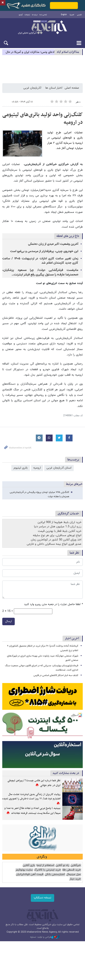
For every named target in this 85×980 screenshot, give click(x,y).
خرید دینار (75, 879)
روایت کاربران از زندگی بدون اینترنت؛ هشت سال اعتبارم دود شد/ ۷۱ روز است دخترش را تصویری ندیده (31, 797)
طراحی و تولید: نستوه (45, 937)
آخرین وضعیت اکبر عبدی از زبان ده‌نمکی (53, 244)
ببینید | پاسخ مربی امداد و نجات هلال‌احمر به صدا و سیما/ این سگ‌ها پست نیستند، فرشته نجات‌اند (32, 811)
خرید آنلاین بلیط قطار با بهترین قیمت (60, 531)
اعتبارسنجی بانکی (55, 874)
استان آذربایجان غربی (59, 468)
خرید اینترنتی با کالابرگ (47, 870)
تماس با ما (43, 15)
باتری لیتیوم (21, 468)
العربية (72, 15)
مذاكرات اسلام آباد (68, 52)
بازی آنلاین (29, 865)
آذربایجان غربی (32, 88)
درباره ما (35, 15)
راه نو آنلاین (62, 865)
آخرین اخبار (72, 639)
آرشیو (21, 15)
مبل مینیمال (73, 874)
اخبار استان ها (53, 88)
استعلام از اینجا (45, 865)
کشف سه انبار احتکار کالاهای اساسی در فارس (56, 676)
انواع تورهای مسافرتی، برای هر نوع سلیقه (57, 535)
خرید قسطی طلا (71, 870)
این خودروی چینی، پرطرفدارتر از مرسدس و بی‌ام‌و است (44, 251)
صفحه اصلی (72, 88)
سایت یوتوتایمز (24, 870)
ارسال (8, 622)
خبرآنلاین (42, 28)
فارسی (79, 15)
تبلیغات (27, 15)
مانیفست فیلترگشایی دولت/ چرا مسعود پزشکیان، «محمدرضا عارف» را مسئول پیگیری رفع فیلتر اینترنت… (40, 273)
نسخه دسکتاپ (42, 898)
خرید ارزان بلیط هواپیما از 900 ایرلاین (59, 523)
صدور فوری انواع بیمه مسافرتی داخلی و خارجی (54, 544)
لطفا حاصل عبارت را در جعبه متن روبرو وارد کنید (53, 604)
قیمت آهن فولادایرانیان (30, 874)
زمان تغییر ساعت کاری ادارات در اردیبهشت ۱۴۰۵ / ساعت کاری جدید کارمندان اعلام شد (40, 261)
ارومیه (37, 468)
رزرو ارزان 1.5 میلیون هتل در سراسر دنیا (58, 527)
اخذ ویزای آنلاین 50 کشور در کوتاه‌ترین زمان (56, 540)
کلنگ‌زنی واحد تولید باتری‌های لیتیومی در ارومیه (42, 119)
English (64, 15)
